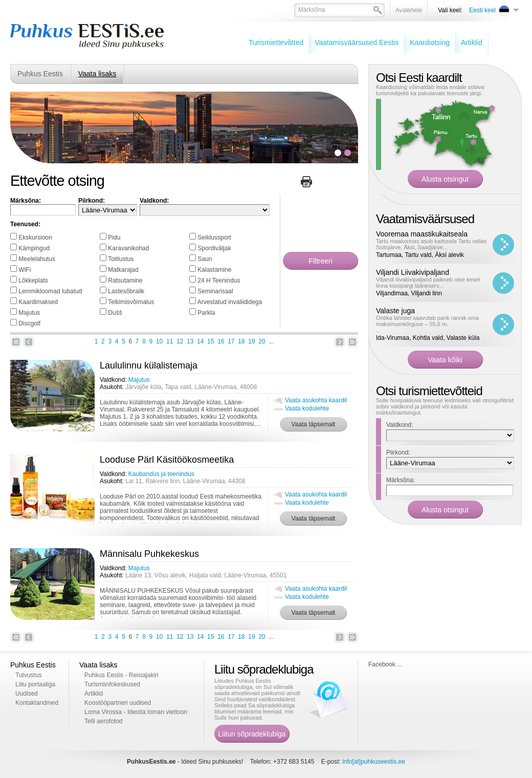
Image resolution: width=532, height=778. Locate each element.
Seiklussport (214, 237)
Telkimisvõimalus (131, 302)
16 (221, 341)
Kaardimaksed (38, 302)
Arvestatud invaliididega (230, 302)
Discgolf (29, 323)
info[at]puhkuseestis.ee (374, 762)
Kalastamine (214, 270)
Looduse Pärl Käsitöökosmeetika (167, 460)
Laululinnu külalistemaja (149, 365)
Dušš (115, 313)
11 (170, 341)
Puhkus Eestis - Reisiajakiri (121, 675)
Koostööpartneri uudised (118, 703)
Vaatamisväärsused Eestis (357, 42)
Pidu (114, 237)
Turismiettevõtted (276, 42)
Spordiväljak (214, 248)
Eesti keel (482, 10)
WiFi (25, 270)
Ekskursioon (35, 237)
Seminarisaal (215, 291)
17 (231, 341)
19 (251, 341)
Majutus (29, 313)
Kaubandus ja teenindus (161, 474)
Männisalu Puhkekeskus (149, 554)
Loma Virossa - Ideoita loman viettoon (136, 712)
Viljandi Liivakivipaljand (413, 272)
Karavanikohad (128, 248)
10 (159, 341)
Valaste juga (395, 311)
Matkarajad (123, 270)
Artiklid (472, 42)
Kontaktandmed (37, 703)
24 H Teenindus (219, 280)
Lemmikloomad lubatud (50, 291)
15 (210, 341)
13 (190, 341)
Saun (205, 259)
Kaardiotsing (430, 42)
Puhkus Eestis (40, 74)
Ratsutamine (125, 280)
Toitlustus (121, 259)
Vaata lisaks (97, 74)
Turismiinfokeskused (112, 684)
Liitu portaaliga (35, 684)
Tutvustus (29, 675)
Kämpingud (34, 248)
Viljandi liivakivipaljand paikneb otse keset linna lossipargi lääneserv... (428, 283)
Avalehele (409, 10)
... (433, 324)
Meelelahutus (37, 259)
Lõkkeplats (33, 280)
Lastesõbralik (126, 291)
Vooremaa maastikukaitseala (422, 234)
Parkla (206, 313)
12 (180, 341)
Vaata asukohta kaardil (316, 400)
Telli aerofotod (104, 721)
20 (262, 341)
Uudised (27, 694)
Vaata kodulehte (307, 408)
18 (241, 341)
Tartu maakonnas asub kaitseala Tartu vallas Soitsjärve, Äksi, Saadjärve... (431, 244)
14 (200, 341)
